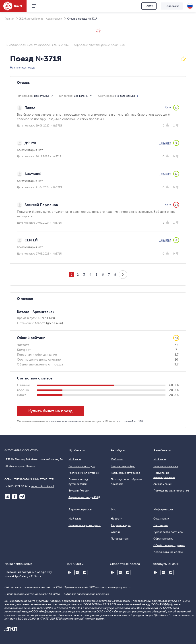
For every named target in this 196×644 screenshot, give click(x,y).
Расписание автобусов (125, 473)
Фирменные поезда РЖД (84, 497)
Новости (117, 519)
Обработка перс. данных (169, 545)
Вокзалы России (79, 491)
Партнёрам (161, 525)
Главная (9, 19)
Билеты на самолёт (166, 466)
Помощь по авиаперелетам (171, 491)
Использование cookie (168, 552)
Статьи (115, 532)
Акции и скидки (121, 525)
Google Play (70, 572)
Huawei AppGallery (77, 572)
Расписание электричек (84, 473)
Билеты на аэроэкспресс (85, 525)
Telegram (22, 497)
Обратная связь (163, 539)
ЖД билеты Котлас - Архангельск (41, 19)
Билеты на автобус (123, 466)
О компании (161, 519)
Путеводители (120, 539)
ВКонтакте (7, 497)
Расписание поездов (82, 466)
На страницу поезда (23, 68)
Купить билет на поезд (50, 411)
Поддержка (172, 6)
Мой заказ (75, 459)
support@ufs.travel (42, 486)
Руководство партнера (168, 532)
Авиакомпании (163, 484)
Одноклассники (15, 497)
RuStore (85, 572)
